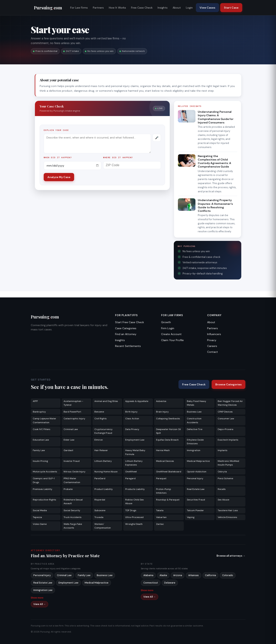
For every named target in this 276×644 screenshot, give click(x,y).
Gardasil (68, 450)
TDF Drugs (131, 510)
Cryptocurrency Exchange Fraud (103, 431)
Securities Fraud (196, 500)
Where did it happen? (118, 157)
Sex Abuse (223, 500)
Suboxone (100, 510)
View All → (40, 604)
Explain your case (56, 130)
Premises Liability (43, 489)
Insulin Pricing (40, 461)
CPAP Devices (225, 412)
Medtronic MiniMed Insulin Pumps (228, 463)
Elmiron (99, 440)
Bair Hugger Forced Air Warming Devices (230, 403)
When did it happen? (58, 157)
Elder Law (69, 440)
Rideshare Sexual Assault (73, 502)
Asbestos (161, 401)
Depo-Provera (225, 429)
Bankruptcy (39, 412)
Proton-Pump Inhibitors (164, 491)
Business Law (194, 412)
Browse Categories (229, 384)
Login (189, 8)
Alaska (163, 575)
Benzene (99, 412)
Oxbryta (222, 472)
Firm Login (168, 328)
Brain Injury (162, 412)
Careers (212, 346)
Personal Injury (195, 478)
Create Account (171, 334)
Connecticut (151, 583)
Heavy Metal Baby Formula (135, 452)
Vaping (191, 517)
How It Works (117, 8)
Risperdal (100, 500)
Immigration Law (43, 590)
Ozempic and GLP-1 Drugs (44, 480)
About (177, 8)
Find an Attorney (126, 334)
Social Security (72, 510)
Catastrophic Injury (74, 419)
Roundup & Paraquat (168, 500)
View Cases (207, 8)
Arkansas (193, 575)
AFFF (35, 401)
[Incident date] (73, 166)
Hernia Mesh (163, 450)
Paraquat (161, 478)
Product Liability (104, 489)
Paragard (130, 478)
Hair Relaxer (101, 450)
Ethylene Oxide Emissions (195, 442)
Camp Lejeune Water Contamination (44, 420)
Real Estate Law (196, 489)
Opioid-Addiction (197, 472)
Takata (160, 510)
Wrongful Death (134, 524)
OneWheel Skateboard (169, 472)
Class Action (132, 419)
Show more (37, 598)
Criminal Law (71, 429)
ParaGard (100, 478)
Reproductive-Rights (44, 500)
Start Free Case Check (130, 322)
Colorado (228, 575)
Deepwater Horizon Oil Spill (168, 431)
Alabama (148, 575)
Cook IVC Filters (42, 429)
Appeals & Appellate (137, 401)
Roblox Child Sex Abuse (134, 502)
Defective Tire (195, 429)
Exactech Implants (228, 440)
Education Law (41, 440)
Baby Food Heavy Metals (197, 403)
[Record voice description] (157, 138)
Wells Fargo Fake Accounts (73, 526)
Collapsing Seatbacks (168, 419)
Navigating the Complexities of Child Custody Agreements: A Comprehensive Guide (214, 161)
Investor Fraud (72, 461)
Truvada (99, 517)
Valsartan (161, 517)
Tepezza (37, 517)
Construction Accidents (194, 420)
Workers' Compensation (103, 526)
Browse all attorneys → (231, 556)
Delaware (170, 583)
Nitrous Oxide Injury (75, 472)
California (210, 575)
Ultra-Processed (134, 517)
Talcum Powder (195, 510)
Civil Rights (101, 419)
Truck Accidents (73, 517)
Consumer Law (226, 419)
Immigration (194, 450)
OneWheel (131, 472)
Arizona (178, 575)
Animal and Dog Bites (106, 401)
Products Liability (135, 489)
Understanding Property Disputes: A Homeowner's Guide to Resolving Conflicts (215, 205)
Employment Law (135, 440)
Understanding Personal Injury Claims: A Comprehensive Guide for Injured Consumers (216, 117)
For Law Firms (79, 8)
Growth (166, 322)
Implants (223, 450)
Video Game (40, 524)
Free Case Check (142, 8)
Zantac (160, 524)
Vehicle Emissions (227, 517)
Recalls (222, 489)
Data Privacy (132, 429)
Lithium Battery (103, 461)
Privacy (212, 340)
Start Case (231, 8)
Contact (213, 352)
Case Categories (126, 328)
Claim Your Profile (172, 340)
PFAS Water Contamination (72, 480)
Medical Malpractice (198, 461)
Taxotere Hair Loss (228, 510)
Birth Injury (131, 412)
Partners (98, 8)
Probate (68, 489)
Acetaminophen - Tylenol (73, 403)
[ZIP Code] (132, 165)
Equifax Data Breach (167, 440)
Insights (163, 8)
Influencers (214, 334)
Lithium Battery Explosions (134, 463)
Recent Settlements (128, 346)
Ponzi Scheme (225, 478)
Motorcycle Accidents (45, 472)
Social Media (40, 510)
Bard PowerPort (72, 412)
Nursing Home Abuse (106, 472)
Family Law (39, 450)
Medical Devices (165, 461)
